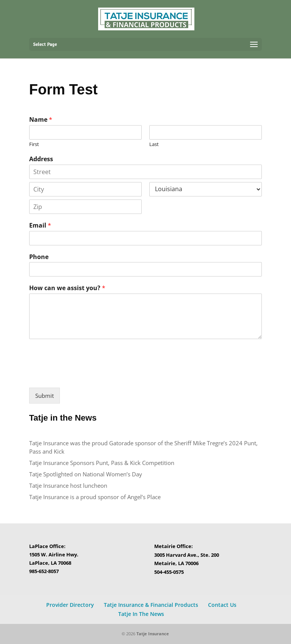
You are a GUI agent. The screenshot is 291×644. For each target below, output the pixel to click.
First (34, 144)
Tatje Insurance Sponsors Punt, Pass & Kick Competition (102, 463)
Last (154, 144)
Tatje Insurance (153, 634)
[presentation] (87, 375)
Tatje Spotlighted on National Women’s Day (86, 474)
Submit (45, 396)
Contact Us (222, 605)
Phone (39, 257)
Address (41, 159)
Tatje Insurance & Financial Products (151, 605)
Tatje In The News (141, 614)
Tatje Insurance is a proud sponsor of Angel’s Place (95, 497)
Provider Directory (70, 605)
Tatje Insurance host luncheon (69, 485)
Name (41, 120)
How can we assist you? (67, 288)
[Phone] (145, 269)
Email (40, 225)
